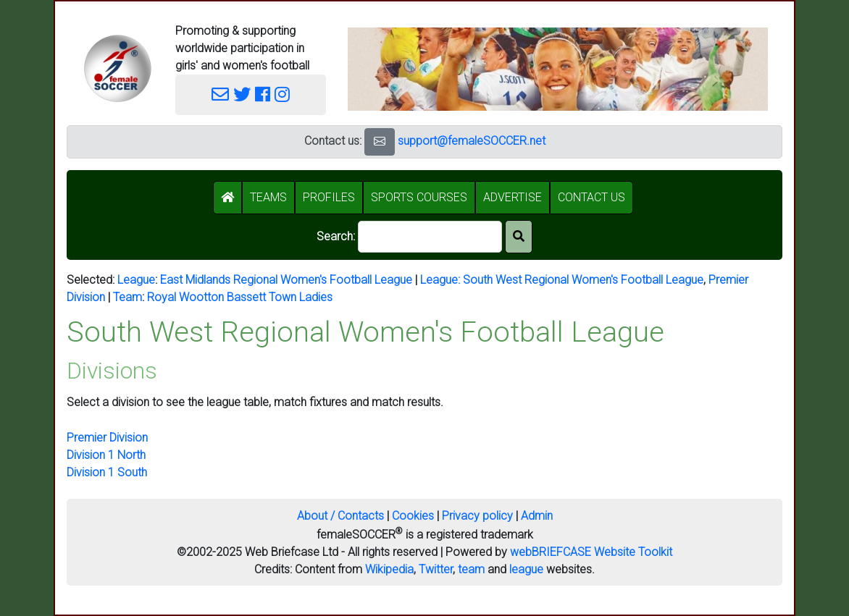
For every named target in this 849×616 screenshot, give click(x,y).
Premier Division (107, 438)
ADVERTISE (513, 197)
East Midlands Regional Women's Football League (286, 280)
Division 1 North (106, 455)
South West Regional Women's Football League (583, 280)
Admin (537, 516)
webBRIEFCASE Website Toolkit (591, 552)
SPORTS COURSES (419, 197)
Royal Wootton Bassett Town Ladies (240, 297)
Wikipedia (389, 569)
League (136, 280)
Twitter (436, 569)
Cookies (413, 516)
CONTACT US (591, 197)
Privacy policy (477, 516)
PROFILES (329, 197)
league (526, 569)
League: (442, 280)
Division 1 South (107, 472)
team (471, 569)
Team (127, 297)
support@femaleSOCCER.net (472, 141)
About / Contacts (340, 516)
